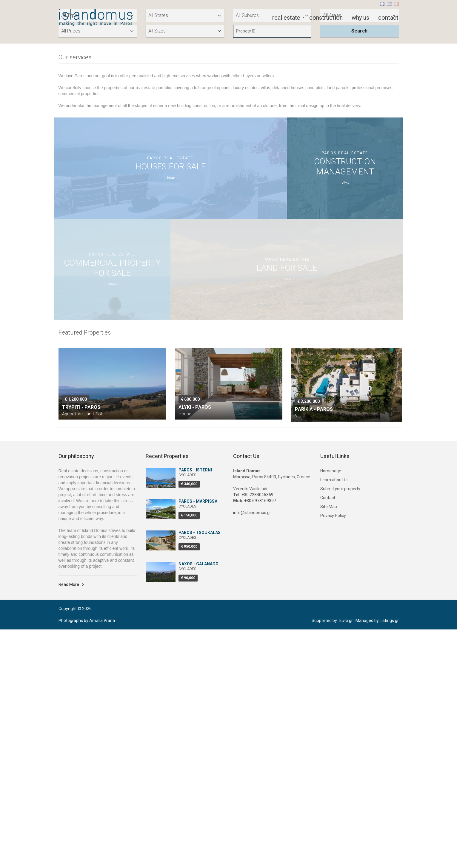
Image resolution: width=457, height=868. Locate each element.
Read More (69, 823)
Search (359, 269)
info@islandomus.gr (252, 751)
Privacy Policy (333, 754)
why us (360, 17)
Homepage (331, 709)
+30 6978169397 (260, 739)
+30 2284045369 (257, 733)
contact (388, 17)
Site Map (329, 745)
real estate (286, 17)
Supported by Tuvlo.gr (332, 859)
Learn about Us (334, 718)
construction (326, 17)
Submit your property (340, 727)
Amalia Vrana (102, 859)
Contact (328, 736)
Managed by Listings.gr (377, 859)
